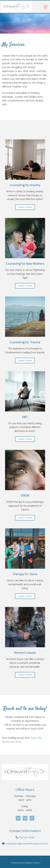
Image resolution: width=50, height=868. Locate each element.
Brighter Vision (32, 863)
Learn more (25, 207)
